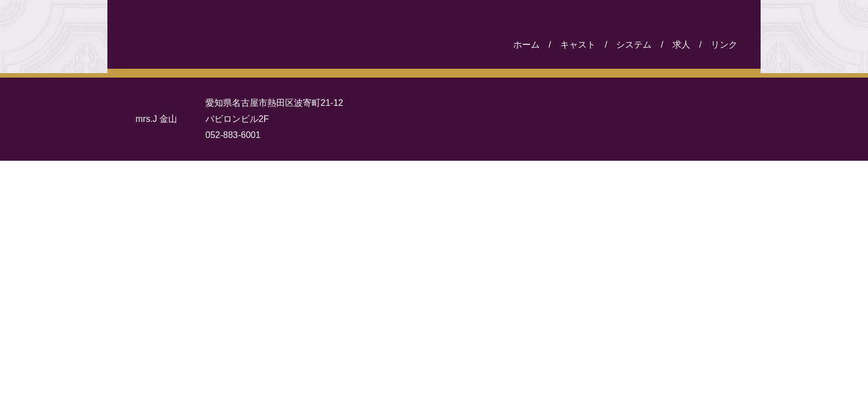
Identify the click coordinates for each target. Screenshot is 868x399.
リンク (724, 45)
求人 (681, 45)
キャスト (578, 45)
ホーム (526, 45)
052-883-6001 (233, 135)
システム (634, 45)
